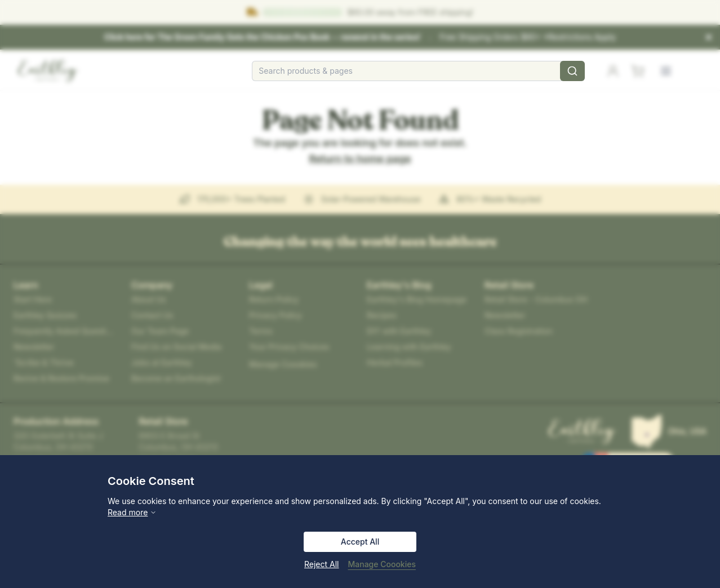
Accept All (360, 542)
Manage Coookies (382, 564)
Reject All (321, 564)
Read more (132, 512)
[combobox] (418, 71)
